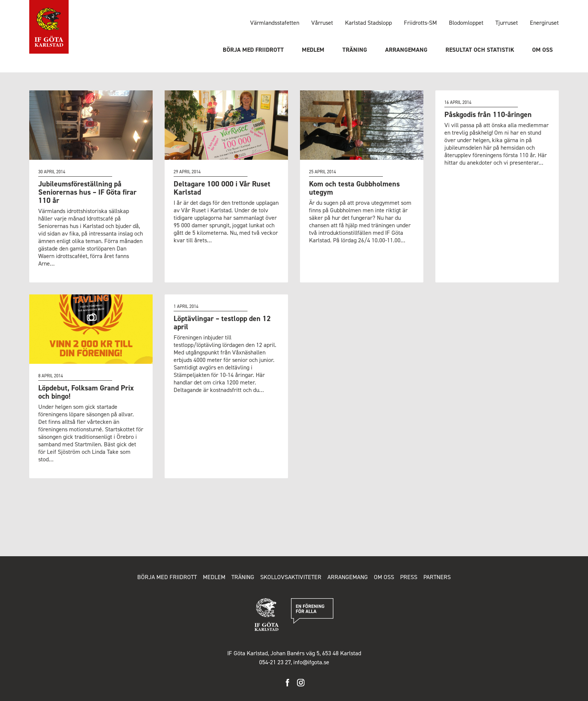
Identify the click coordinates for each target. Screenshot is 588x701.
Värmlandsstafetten (275, 23)
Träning (355, 50)
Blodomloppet (466, 23)
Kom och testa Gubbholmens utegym (354, 188)
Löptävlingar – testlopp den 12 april (222, 323)
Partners (437, 577)
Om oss (542, 50)
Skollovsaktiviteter (291, 577)
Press (409, 577)
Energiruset (544, 23)
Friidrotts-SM (420, 23)
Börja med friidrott (253, 50)
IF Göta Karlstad (49, 27)
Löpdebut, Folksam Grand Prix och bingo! (86, 392)
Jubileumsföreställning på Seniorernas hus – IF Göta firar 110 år (87, 192)
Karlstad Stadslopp (368, 23)
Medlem (313, 50)
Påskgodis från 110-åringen (488, 114)
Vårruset (322, 23)
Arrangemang (406, 50)
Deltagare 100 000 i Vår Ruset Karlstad (222, 188)
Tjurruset (507, 23)
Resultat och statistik (480, 50)
